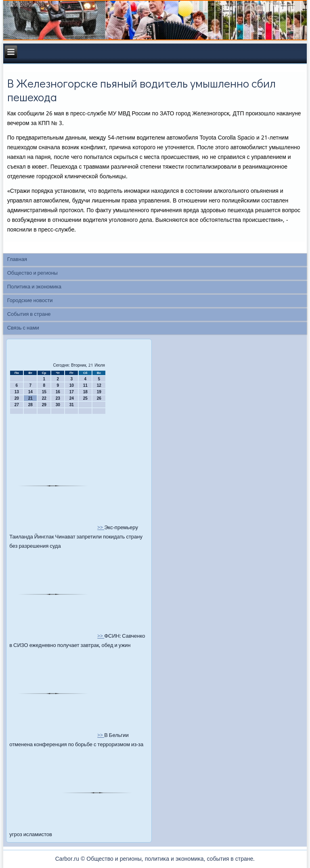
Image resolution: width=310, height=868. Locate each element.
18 (85, 392)
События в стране (29, 314)
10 (72, 385)
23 (58, 398)
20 (17, 398)
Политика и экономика (34, 287)
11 (85, 385)
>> (101, 528)
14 (30, 392)
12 (99, 385)
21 (30, 398)
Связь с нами (23, 328)
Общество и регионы (32, 273)
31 (72, 405)
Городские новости (30, 301)
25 (85, 398)
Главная (17, 260)
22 (44, 398)
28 (30, 405)
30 (58, 405)
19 (99, 392)
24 (72, 398)
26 (99, 398)
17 (72, 392)
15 (44, 392)
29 (44, 405)
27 (17, 405)
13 (17, 392)
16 (58, 392)
